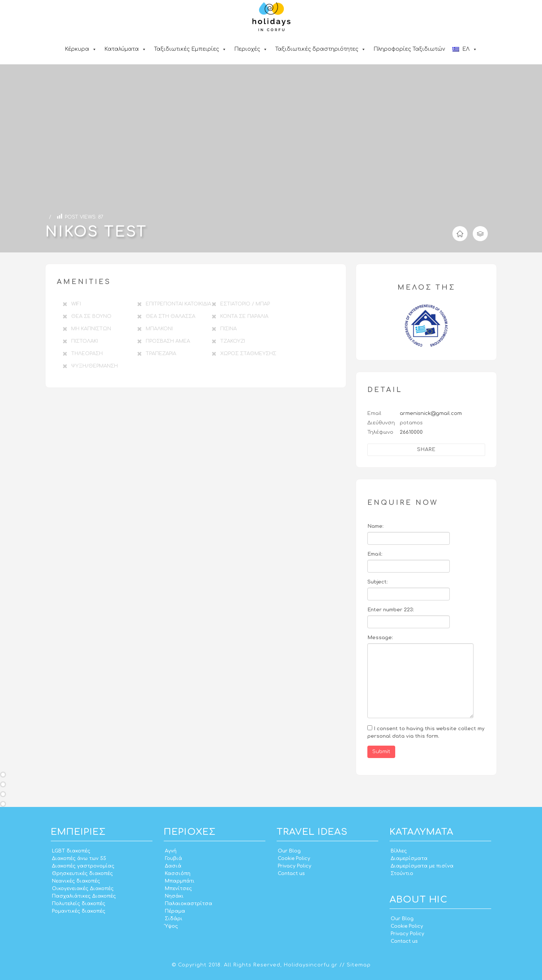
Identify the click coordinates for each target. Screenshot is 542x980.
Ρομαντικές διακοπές (79, 911)
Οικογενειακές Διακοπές (83, 889)
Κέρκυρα (81, 49)
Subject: (378, 582)
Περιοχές (251, 49)
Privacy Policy (295, 866)
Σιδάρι (174, 919)
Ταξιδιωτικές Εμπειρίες (190, 49)
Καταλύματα (125, 49)
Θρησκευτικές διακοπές (82, 874)
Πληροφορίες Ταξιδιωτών (409, 49)
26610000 (411, 432)
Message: (380, 638)
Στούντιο (402, 874)
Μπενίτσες (178, 889)
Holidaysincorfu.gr (311, 965)
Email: (375, 554)
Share (426, 450)
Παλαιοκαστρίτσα (189, 904)
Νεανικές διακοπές (76, 881)
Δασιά (173, 866)
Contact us (291, 874)
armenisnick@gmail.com (431, 413)
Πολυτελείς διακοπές (79, 904)
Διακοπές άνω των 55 (79, 858)
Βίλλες (399, 851)
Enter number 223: (391, 610)
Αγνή (171, 851)
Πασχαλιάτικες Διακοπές (84, 896)
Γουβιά (174, 858)
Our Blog (289, 851)
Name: (375, 526)
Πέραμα (175, 911)
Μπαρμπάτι (180, 881)
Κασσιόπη (178, 874)
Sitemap (359, 965)
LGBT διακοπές (71, 851)
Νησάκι (174, 896)
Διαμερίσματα (409, 858)
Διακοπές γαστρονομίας (83, 866)
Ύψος (171, 926)
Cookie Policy (294, 858)
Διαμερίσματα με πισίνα (422, 866)
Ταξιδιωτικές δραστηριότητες (320, 49)
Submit (381, 752)
